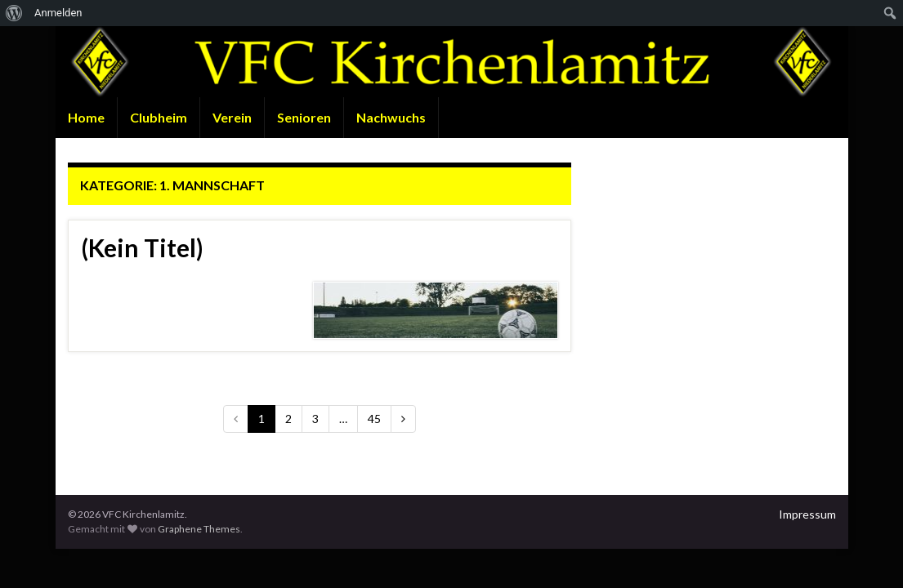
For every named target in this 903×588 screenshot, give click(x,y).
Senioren (304, 117)
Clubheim (159, 117)
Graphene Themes (199, 529)
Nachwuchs (391, 117)
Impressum (807, 514)
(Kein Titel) (142, 247)
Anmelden (58, 13)
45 (374, 419)
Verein (232, 117)
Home (86, 117)
